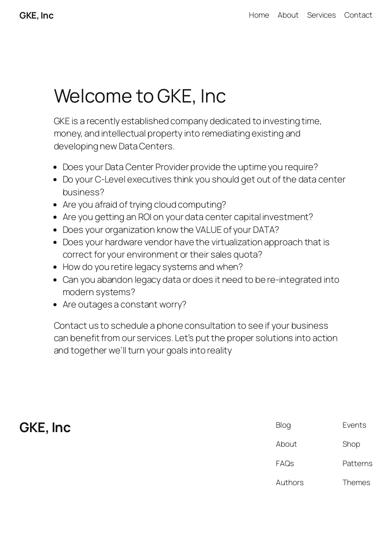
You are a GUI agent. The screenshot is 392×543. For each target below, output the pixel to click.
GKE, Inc (36, 15)
